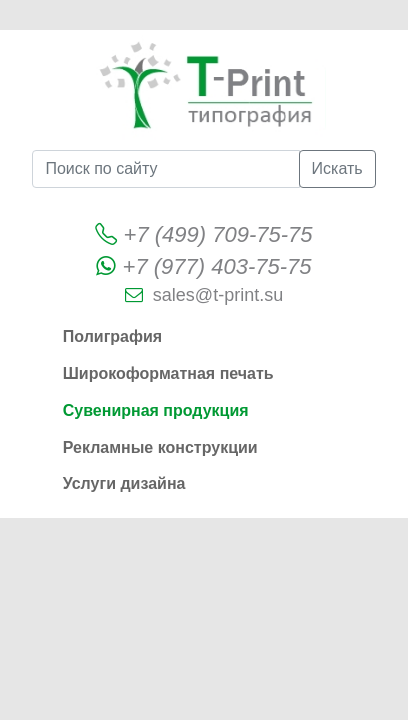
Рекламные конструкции (160, 447)
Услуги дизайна (124, 483)
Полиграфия (112, 336)
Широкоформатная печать (168, 373)
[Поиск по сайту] (165, 169)
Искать (337, 168)
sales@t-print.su (218, 295)
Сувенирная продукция (156, 410)
